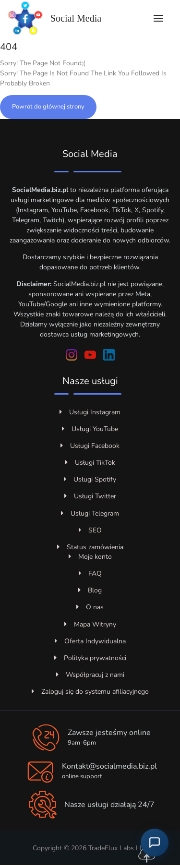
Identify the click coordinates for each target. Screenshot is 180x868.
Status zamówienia (90, 547)
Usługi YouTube (90, 429)
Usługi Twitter (90, 496)
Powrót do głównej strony (48, 107)
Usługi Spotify (90, 479)
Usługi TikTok (90, 463)
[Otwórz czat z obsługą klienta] (155, 843)
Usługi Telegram (90, 513)
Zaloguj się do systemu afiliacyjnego (90, 692)
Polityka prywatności (90, 658)
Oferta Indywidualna (90, 641)
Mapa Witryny (90, 624)
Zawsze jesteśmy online (109, 733)
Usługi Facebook (90, 446)
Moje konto (90, 557)
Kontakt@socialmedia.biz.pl (109, 766)
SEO (90, 530)
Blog (90, 590)
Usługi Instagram (90, 412)
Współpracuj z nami (90, 675)
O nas (90, 607)
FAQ (90, 573)
